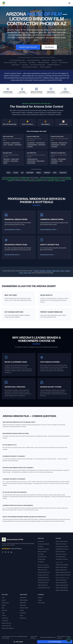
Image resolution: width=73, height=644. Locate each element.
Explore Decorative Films (13, 255)
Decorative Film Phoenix (62, 559)
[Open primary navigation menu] (69, 3)
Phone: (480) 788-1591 (34, 637)
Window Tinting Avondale (62, 590)
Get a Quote (5, 618)
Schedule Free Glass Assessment (28, 47)
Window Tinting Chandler (62, 565)
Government (23, 613)
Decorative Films (42, 557)
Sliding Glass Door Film (44, 580)
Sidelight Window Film (43, 577)
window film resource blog (35, 181)
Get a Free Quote (55, 642)
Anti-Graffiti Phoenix (61, 557)
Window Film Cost (6, 623)
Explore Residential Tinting (13, 230)
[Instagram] (6, 552)
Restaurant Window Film (44, 588)
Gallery (4, 605)
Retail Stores (23, 603)
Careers (40, 600)
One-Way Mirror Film (43, 583)
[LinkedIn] (11, 552)
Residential (41, 547)
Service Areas (5, 603)
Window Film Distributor (8, 628)
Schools (22, 610)
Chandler (49, 271)
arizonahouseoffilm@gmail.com (48, 637)
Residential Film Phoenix (62, 549)
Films (3, 598)
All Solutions (41, 562)
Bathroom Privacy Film (43, 567)
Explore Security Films (47, 255)
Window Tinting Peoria (61, 570)
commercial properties (13, 177)
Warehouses (23, 618)
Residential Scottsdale (43, 549)
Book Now (4, 610)
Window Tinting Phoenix (62, 541)
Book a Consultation (60, 181)
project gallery (51, 181)
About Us (40, 598)
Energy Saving (41, 559)
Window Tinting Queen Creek (63, 572)
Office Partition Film (43, 585)
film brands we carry (42, 179)
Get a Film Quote (49, 47)
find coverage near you (54, 179)
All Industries (23, 598)
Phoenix (36, 271)
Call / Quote (18, 642)
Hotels (21, 615)
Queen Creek (27, 273)
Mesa (58, 271)
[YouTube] (8, 552)
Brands (4, 600)
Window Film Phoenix (61, 544)
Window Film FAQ (6, 626)
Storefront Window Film (44, 572)
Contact (4, 615)
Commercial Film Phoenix (62, 547)
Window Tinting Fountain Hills (63, 575)
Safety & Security (42, 552)
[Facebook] (3, 552)
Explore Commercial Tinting (49, 230)
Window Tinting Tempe (61, 583)
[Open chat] (69, 640)
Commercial (41, 541)
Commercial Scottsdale (44, 544)
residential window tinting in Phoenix (54, 177)
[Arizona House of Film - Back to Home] (4, 3)
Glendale (67, 271)
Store (3, 613)
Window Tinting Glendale (62, 585)
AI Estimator (5, 621)
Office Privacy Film (42, 570)
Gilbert (54, 271)
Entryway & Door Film (43, 575)
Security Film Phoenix (61, 554)
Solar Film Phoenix (60, 552)
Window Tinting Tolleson (62, 588)
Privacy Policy (41, 603)
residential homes (25, 177)
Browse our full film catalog (23, 179)
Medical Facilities (24, 608)
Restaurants (23, 605)
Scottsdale (42, 271)
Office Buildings (24, 600)
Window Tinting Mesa (61, 580)
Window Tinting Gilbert (61, 567)
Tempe (62, 271)
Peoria (21, 273)
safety (56, 78)
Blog (3, 608)
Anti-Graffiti (41, 554)
